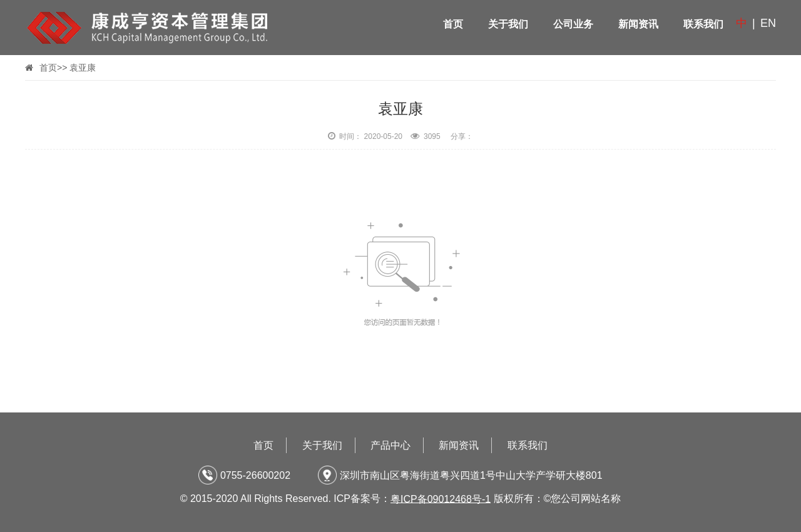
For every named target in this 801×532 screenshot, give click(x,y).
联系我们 (703, 24)
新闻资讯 (638, 24)
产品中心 (390, 445)
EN (768, 23)
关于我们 (508, 24)
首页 (453, 24)
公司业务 (573, 24)
